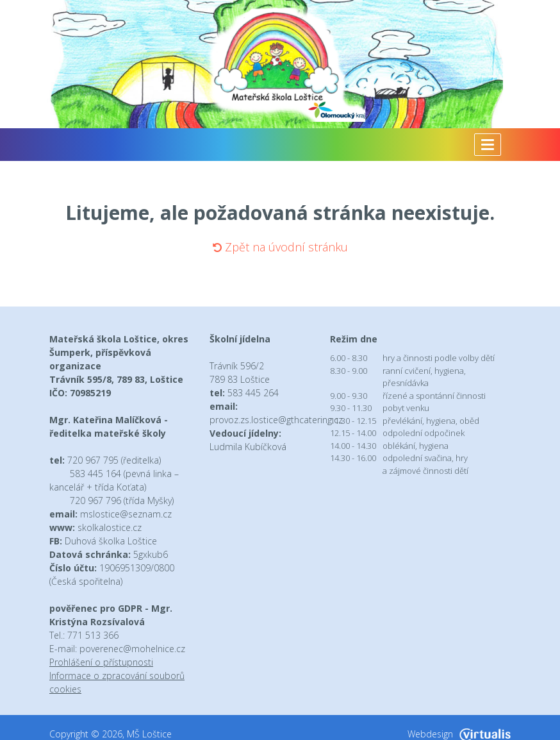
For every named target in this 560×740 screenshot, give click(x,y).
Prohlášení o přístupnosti (101, 662)
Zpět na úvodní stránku (280, 247)
